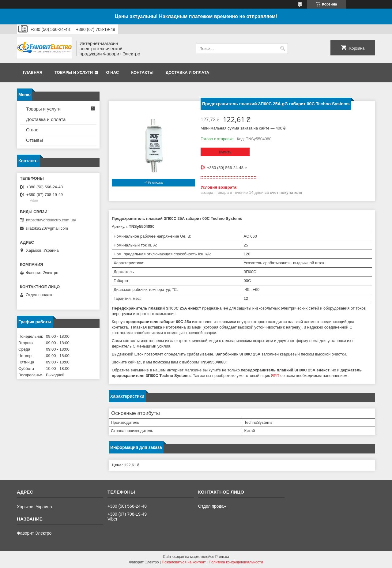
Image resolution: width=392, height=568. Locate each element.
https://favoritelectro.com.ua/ (51, 220)
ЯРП (275, 376)
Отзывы (34, 140)
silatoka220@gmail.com (47, 228)
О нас (113, 72)
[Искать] (283, 49)
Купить (225, 152)
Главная (33, 72)
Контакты (142, 72)
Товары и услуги (74, 72)
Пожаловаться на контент (184, 562)
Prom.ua (222, 557)
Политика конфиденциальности (236, 562)
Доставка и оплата (187, 72)
